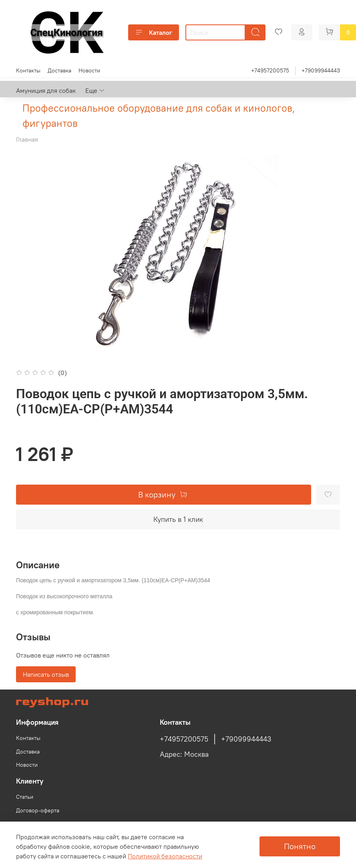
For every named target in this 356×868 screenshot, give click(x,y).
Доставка (59, 70)
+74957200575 (270, 70)
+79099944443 (321, 70)
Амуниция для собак (46, 90)
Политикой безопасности (165, 856)
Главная (27, 139)
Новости (89, 70)
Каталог (154, 32)
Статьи (25, 797)
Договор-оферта (38, 810)
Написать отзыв (46, 674)
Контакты (28, 70)
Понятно (300, 846)
